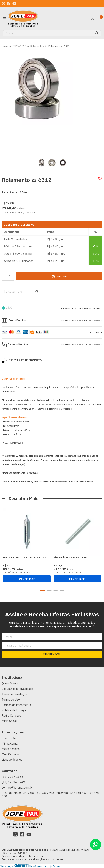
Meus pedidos (11, 749)
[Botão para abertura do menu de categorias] (4, 19)
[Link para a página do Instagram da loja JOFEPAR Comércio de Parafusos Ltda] (4, 4)
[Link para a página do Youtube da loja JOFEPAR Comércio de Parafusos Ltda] (14, 4)
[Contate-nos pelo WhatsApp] (96, 845)
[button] (52, 308)
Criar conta (9, 738)
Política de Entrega (14, 710)
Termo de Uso (11, 699)
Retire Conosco (11, 715)
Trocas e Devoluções (15, 694)
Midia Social (9, 721)
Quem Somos (10, 683)
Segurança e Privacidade (17, 689)
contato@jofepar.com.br (17, 787)
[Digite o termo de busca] (48, 33)
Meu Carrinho (10, 754)
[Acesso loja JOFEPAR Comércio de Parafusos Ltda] (92, 19)
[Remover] (4, 278)
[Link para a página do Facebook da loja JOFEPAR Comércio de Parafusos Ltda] (9, 4)
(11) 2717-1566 (12, 777)
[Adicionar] (4, 274)
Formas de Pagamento (16, 705)
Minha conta (10, 743)
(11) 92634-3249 (13, 782)
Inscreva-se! (52, 654)
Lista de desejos (12, 759)
